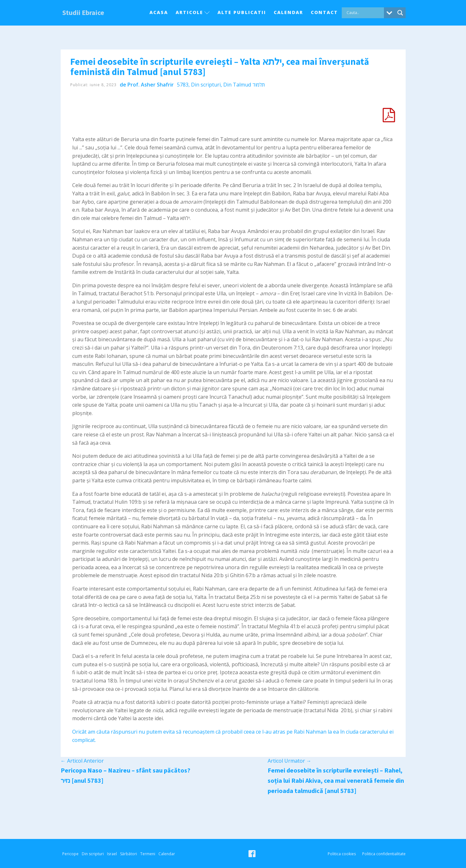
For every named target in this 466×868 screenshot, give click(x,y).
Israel (112, 854)
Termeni (148, 854)
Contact (324, 12)
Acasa (159, 12)
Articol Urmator (290, 761)
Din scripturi (206, 85)
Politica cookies (342, 854)
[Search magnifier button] (400, 13)
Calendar (288, 12)
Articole (193, 12)
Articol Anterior (82, 761)
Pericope (70, 854)
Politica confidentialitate (384, 854)
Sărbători (129, 854)
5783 (183, 85)
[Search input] (364, 13)
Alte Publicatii (242, 12)
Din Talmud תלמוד (244, 85)
